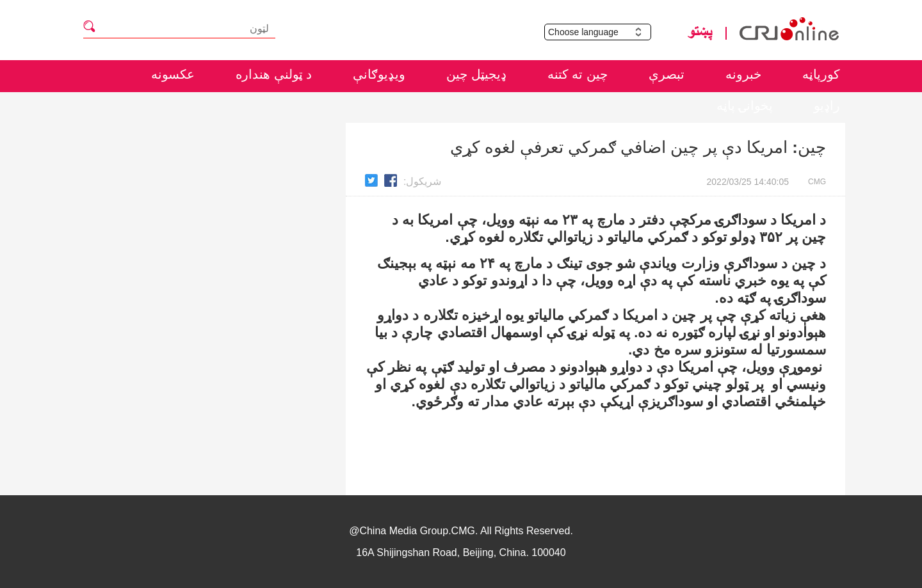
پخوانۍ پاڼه (745, 106)
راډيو (827, 106)
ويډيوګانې (379, 74)
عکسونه (173, 74)
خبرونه (743, 74)
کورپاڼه (821, 74)
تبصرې (667, 74)
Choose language (599, 32)
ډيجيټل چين (476, 74)
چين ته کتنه (578, 74)
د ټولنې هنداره (274, 74)
